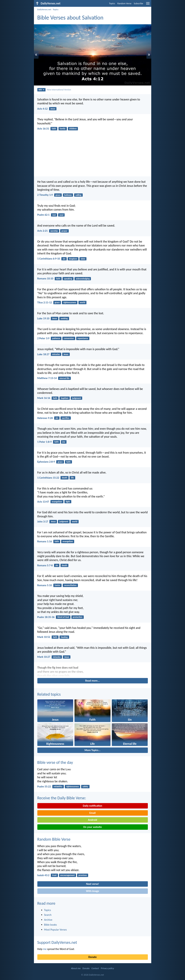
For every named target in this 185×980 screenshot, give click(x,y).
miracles (56, 354)
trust (54, 875)
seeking (64, 318)
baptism (65, 398)
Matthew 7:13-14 (47, 378)
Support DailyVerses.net (57, 942)
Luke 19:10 (43, 318)
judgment (77, 398)
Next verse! (92, 884)
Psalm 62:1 (43, 215)
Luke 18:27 (43, 354)
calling (78, 195)
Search (48, 915)
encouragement (68, 875)
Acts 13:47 (43, 502)
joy (64, 442)
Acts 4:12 (43, 109)
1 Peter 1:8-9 (45, 442)
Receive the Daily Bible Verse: (62, 798)
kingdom (73, 259)
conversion (69, 338)
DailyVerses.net (44, 9)
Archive (48, 920)
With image (92, 891)
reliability (58, 786)
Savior (57, 585)
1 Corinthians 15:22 (48, 478)
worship (54, 231)
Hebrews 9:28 (45, 418)
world (82, 302)
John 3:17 (43, 522)
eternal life (64, 378)
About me (76, 968)
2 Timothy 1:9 (45, 195)
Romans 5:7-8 (45, 565)
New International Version (59, 90)
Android (92, 820)
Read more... (92, 681)
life (72, 478)
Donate (92, 957)
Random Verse (124, 3)
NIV (41, 90)
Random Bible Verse (54, 839)
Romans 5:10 (45, 585)
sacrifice (66, 418)
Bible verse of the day (55, 762)
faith (54, 129)
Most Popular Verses (56, 930)
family (62, 129)
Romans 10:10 (45, 278)
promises (83, 875)
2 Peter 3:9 (43, 338)
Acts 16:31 (43, 129)
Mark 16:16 (44, 398)
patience (56, 338)
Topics (112, 3)
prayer (65, 231)
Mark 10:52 (44, 637)
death (65, 478)
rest (54, 215)
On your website (92, 827)
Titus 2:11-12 (45, 302)
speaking (68, 279)
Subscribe (139, 3)
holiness (68, 195)
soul (61, 215)
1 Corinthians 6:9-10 (49, 259)
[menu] (148, 5)
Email (92, 813)
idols (83, 259)
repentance (83, 338)
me (45, 949)
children (73, 129)
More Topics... (92, 750)
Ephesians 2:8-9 (46, 462)
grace (58, 195)
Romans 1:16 (45, 541)
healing (64, 637)
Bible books (51, 925)
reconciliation (70, 585)
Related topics (49, 694)
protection (78, 617)
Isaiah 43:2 (43, 875)
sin (64, 259)
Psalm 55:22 (44, 786)
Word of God (63, 617)
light (68, 502)
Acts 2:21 (43, 231)
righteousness (70, 302)
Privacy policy (108, 968)
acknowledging (83, 279)
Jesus (53, 109)
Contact (95, 968)
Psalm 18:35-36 (46, 617)
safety (85, 786)
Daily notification (92, 806)
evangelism (57, 502)
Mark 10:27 (44, 657)
